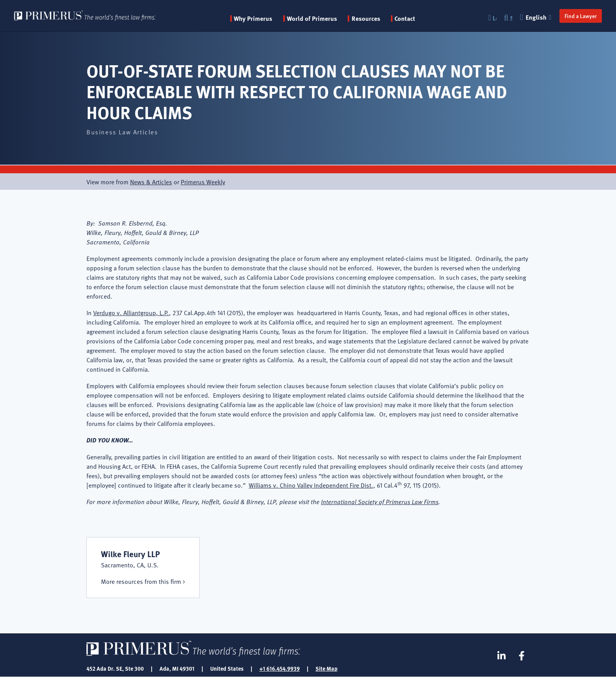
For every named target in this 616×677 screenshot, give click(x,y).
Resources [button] (366, 18)
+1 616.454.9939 (280, 668)
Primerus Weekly (203, 182)
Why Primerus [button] (253, 18)
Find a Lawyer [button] (581, 16)
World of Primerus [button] (312, 18)
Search (511, 18)
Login (495, 18)
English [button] (537, 17)
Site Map (326, 668)
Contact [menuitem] (405, 18)
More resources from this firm (141, 581)
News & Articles (151, 182)
